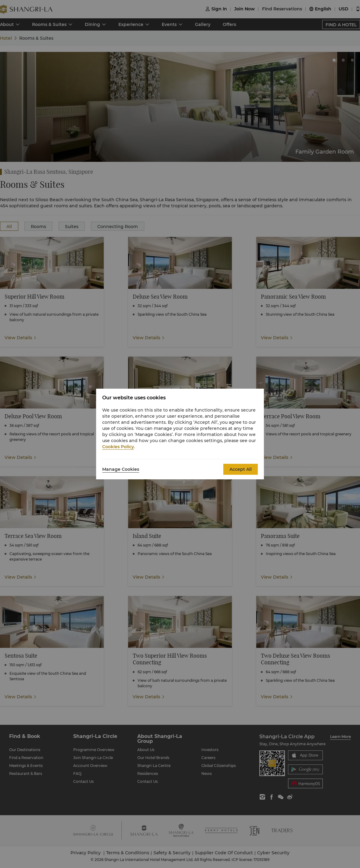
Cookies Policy (118, 447)
